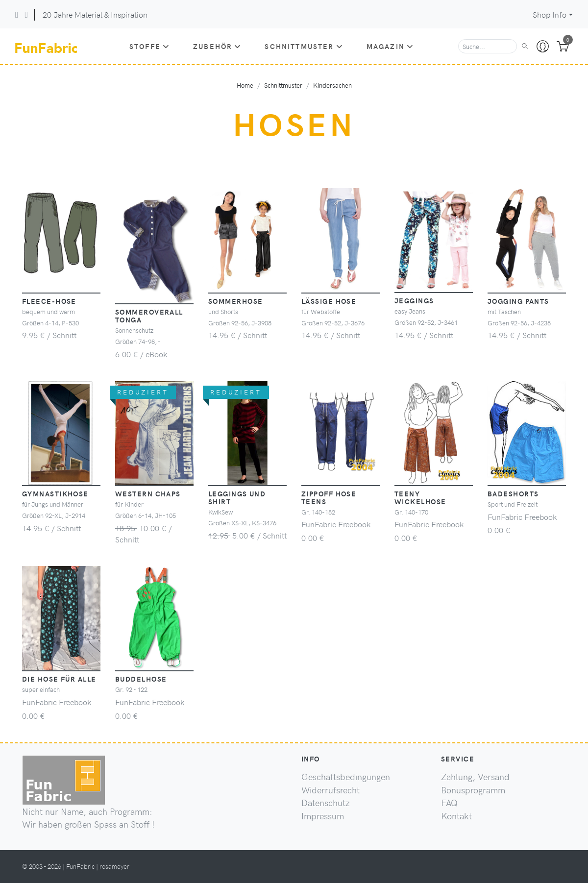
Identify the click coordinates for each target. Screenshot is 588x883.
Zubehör (217, 46)
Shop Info (550, 14)
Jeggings (414, 300)
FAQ (449, 803)
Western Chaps (148, 493)
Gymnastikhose (55, 493)
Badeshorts (513, 493)
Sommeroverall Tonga (149, 316)
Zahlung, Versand (475, 777)
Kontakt (456, 816)
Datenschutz (326, 803)
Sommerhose (235, 301)
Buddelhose (141, 679)
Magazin (390, 46)
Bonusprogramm (473, 790)
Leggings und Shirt (237, 497)
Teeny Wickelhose (420, 497)
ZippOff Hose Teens (329, 497)
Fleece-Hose (49, 301)
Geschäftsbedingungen (346, 777)
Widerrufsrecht (331, 790)
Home (245, 85)
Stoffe (149, 46)
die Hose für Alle (59, 679)
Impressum (323, 816)
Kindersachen (332, 85)
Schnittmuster (304, 46)
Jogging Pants (518, 301)
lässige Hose (329, 301)
